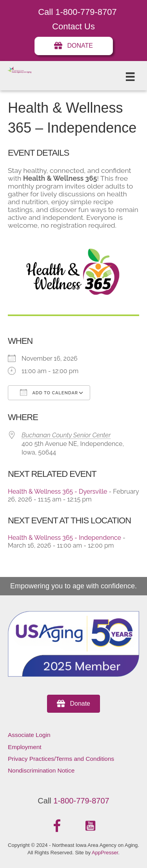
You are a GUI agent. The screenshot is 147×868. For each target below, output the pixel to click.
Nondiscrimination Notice (41, 770)
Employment (25, 747)
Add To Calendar (49, 392)
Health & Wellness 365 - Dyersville (57, 492)
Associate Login (29, 735)
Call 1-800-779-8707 (77, 12)
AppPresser (105, 853)
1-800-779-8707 (81, 801)
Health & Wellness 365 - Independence (64, 538)
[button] (57, 826)
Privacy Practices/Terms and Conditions (61, 759)
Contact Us (73, 26)
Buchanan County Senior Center (66, 435)
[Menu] (130, 77)
